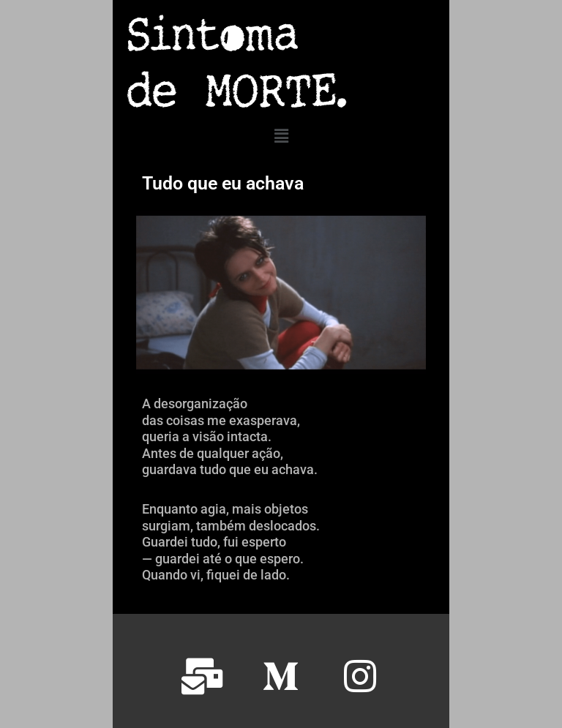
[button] (281, 136)
